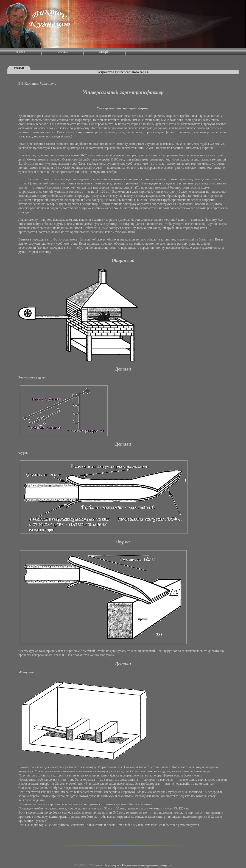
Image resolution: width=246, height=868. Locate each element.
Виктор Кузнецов (106, 865)
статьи (63, 52)
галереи (105, 52)
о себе (21, 52)
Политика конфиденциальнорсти (147, 865)
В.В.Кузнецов (28, 84)
